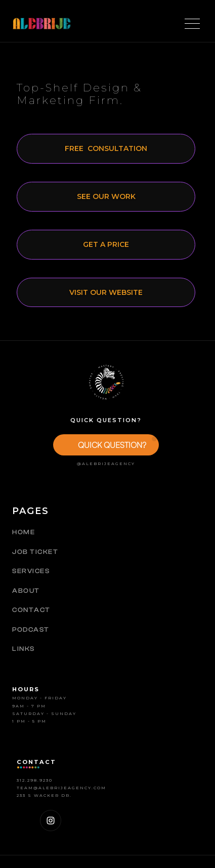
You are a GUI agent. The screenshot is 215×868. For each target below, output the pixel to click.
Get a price (106, 244)
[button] (106, 445)
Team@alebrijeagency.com (61, 788)
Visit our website (106, 292)
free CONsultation (106, 148)
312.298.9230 (35, 780)
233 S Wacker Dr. (44, 795)
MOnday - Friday (39, 698)
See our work (106, 196)
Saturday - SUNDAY (44, 713)
